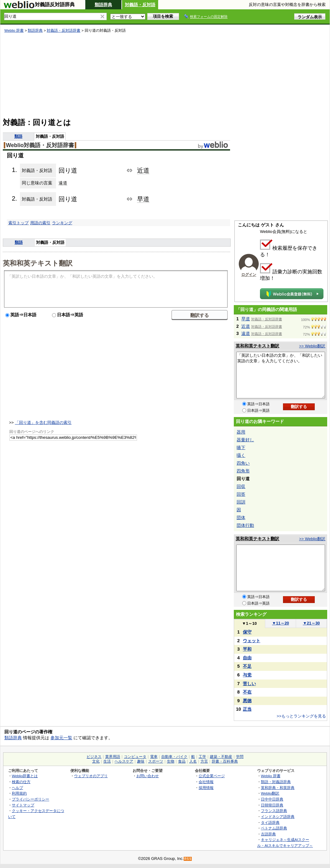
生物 (171, 761)
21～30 (311, 623)
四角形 (243, 471)
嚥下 (241, 448)
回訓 (241, 502)
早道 (143, 199)
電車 (154, 757)
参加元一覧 (61, 738)
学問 (240, 757)
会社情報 (206, 782)
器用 (241, 432)
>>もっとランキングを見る (301, 716)
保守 (247, 632)
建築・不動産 (221, 757)
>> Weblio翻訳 (312, 346)
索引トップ (19, 223)
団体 (241, 518)
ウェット (252, 641)
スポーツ (156, 761)
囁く (241, 455)
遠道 (63, 183)
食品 (182, 761)
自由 (247, 658)
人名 (193, 761)
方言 (204, 761)
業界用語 (113, 757)
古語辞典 (268, 834)
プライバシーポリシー (31, 799)
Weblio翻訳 (270, 793)
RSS (188, 859)
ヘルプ (17, 788)
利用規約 (19, 793)
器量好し (245, 440)
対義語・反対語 (140, 5)
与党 (247, 675)
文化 (96, 761)
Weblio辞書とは (25, 776)
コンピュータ (135, 757)
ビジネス (94, 757)
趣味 (141, 761)
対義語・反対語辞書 (64, 30)
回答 (241, 494)
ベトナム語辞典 (274, 828)
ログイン (249, 275)
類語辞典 (103, 5)
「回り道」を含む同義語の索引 (43, 422)
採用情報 (206, 788)
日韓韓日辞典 (272, 805)
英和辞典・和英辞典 (278, 788)
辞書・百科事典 (225, 761)
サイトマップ (23, 805)
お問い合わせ (148, 776)
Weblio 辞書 (14, 30)
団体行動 (245, 525)
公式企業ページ (212, 776)
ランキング (62, 223)
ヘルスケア (124, 761)
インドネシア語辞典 (278, 817)
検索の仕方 (21, 782)
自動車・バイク (174, 757)
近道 (143, 170)
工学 (202, 757)
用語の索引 (40, 223)
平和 (247, 649)
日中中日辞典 (272, 799)
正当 (247, 709)
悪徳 (247, 701)
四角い (243, 463)
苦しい (249, 684)
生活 (107, 761)
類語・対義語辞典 (276, 782)
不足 (247, 666)
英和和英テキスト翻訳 (38, 263)
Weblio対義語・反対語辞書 (40, 145)
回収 (241, 486)
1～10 (249, 623)
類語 (18, 136)
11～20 (281, 623)
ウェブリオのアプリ (91, 776)
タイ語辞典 (270, 822)
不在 (247, 692)
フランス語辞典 (274, 811)
